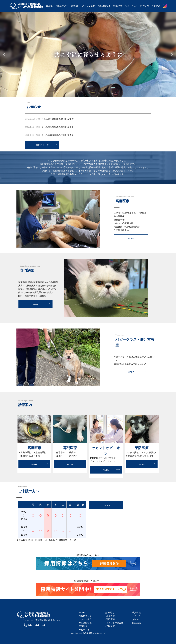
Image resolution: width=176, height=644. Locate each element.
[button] (4, 54)
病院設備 (118, 6)
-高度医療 (110, 616)
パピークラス (131, 6)
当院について (62, 6)
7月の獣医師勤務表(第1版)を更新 (49, 119)
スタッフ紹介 (89, 6)
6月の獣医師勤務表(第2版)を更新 (49, 127)
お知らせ (136, 619)
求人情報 (145, 6)
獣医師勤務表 (104, 6)
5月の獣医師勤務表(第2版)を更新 (49, 135)
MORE (131, 238)
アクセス (156, 6)
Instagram (136, 623)
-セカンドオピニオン (115, 623)
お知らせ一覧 (42, 145)
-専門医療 (110, 619)
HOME (49, 6)
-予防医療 (110, 626)
